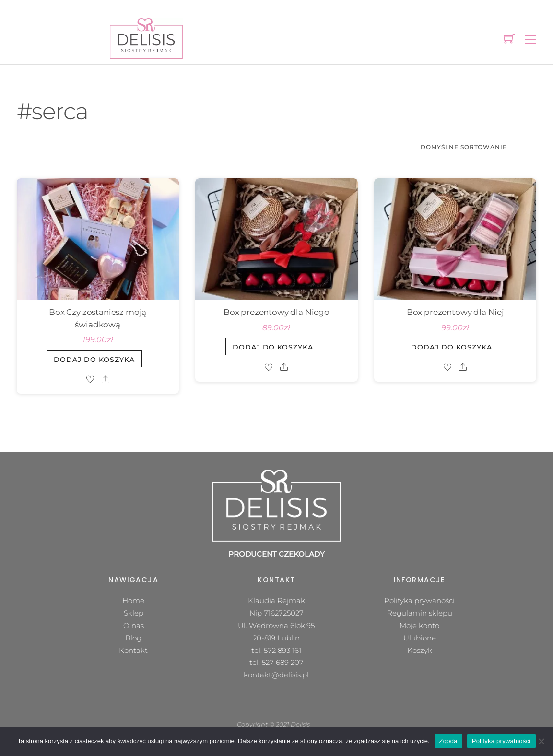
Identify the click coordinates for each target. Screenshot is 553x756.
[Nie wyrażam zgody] (541, 741)
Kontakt (133, 650)
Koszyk (420, 650)
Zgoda (448, 741)
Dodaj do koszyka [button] (94, 360)
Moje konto (419, 625)
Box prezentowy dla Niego (276, 312)
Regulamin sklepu (420, 613)
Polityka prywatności (501, 741)
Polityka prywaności (419, 600)
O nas (134, 625)
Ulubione (420, 638)
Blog (133, 638)
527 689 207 (283, 662)
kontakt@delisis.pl (276, 675)
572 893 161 (282, 650)
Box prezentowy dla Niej (455, 312)
